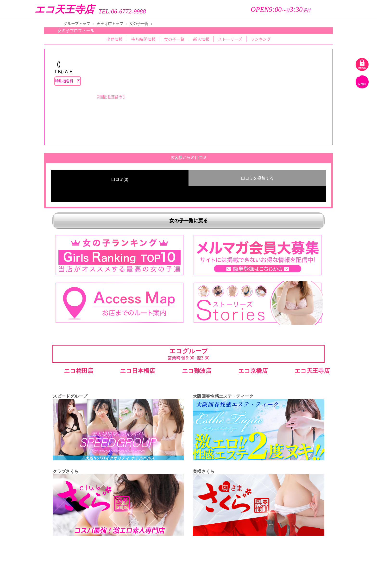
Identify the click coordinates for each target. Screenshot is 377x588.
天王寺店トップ (110, 23)
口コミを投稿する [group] (257, 178)
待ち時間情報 (143, 39)
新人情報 (201, 39)
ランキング (261, 39)
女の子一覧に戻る (188, 220)
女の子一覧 (139, 23)
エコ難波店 (197, 371)
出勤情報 (114, 39)
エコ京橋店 (253, 371)
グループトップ (77, 23)
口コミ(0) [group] (120, 179)
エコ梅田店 (79, 371)
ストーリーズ (230, 39)
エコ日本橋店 (138, 371)
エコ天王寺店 (64, 9)
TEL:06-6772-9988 (122, 12)
